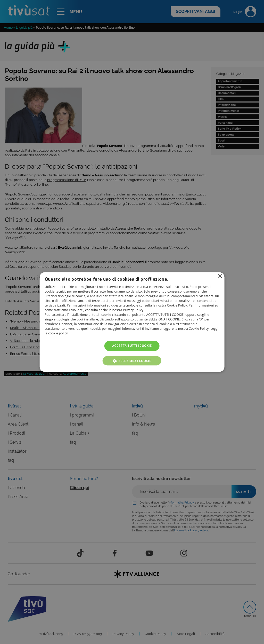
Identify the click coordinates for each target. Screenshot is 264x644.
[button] (132, 361)
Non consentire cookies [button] (220, 276)
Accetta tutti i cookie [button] (132, 346)
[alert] (132, 322)
